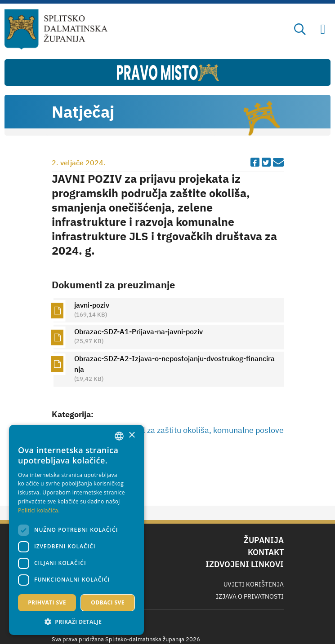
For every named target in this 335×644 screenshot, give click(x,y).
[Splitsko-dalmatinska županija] (56, 29)
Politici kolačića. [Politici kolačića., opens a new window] (39, 510)
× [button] (132, 435)
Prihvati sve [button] (47, 602)
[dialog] (76, 530)
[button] (76, 622)
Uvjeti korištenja (254, 584)
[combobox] (119, 436)
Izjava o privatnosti (250, 596)
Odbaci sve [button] (108, 602)
